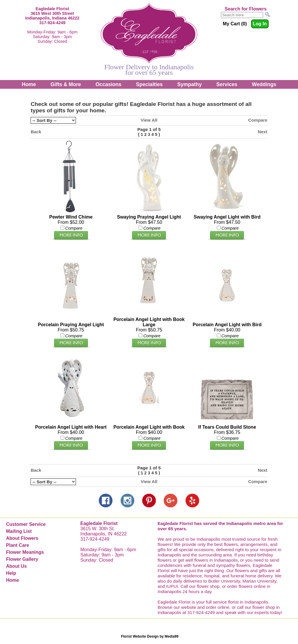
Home (29, 84)
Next (263, 132)
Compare (258, 120)
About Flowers (22, 538)
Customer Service (26, 524)
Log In (260, 24)
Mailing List (19, 531)
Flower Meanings (25, 552)
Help (11, 573)
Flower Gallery (22, 559)
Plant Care (18, 545)
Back (36, 132)
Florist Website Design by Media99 (150, 636)
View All (149, 120)
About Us (16, 566)
